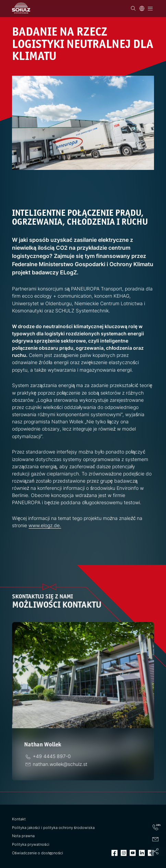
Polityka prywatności (31, 845)
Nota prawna (23, 836)
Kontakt (19, 819)
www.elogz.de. (45, 525)
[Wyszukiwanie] (133, 8)
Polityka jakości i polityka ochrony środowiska (53, 828)
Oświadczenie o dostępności (37, 853)
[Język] (142, 8)
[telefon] (53, 756)
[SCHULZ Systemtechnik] (21, 8)
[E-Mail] (61, 764)
